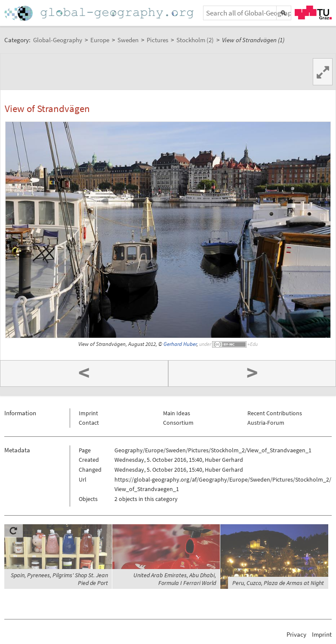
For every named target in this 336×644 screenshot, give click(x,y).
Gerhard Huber (180, 344)
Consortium (178, 423)
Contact (89, 423)
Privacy (296, 634)
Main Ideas (177, 413)
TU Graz (313, 12)
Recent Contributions (275, 413)
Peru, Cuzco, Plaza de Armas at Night (278, 583)
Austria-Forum (266, 423)
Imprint (88, 413)
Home (100, 13)
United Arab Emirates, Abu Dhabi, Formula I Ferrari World (175, 579)
